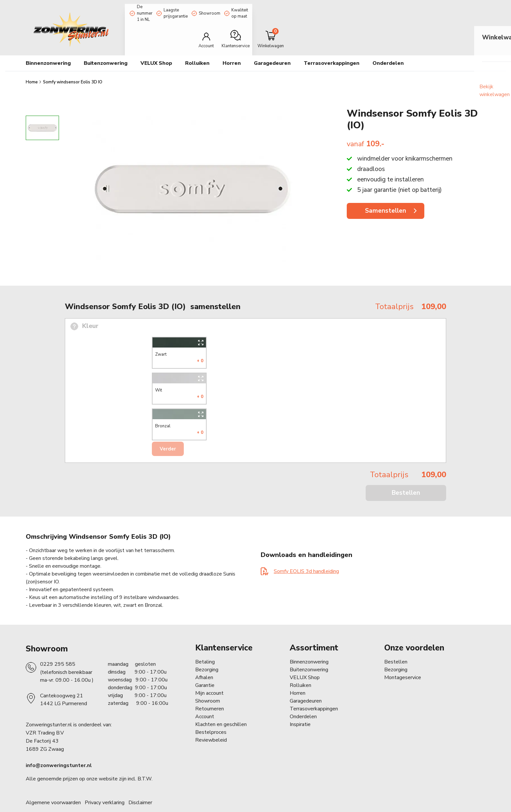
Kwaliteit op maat (296, 7)
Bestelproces (211, 719)
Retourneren (210, 696)
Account (205, 704)
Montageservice (403, 665)
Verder (168, 436)
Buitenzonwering (309, 657)
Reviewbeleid (211, 727)
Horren (232, 50)
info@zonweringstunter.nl (59, 753)
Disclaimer (140, 790)
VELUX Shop (305, 665)
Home (32, 69)
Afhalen (204, 665)
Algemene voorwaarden (53, 790)
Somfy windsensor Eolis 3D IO (73, 69)
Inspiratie (300, 712)
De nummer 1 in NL (150, 7)
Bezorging (207, 657)
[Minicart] (464, 27)
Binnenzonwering (309, 649)
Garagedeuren (272, 50)
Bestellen (406, 480)
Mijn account (209, 680)
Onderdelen (303, 704)
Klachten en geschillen (221, 712)
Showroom (252, 7)
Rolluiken (300, 673)
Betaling (205, 649)
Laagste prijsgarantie (205, 7)
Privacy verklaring (105, 790)
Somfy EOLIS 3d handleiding (306, 559)
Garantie (205, 673)
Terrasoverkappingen (332, 50)
